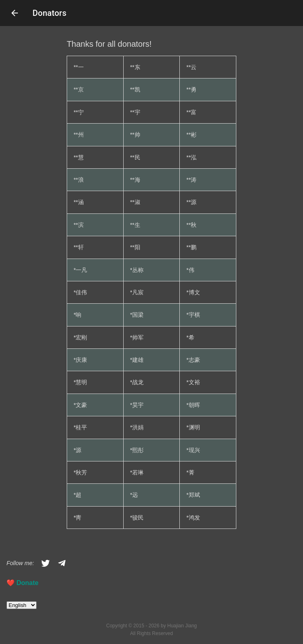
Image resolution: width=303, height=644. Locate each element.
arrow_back (15, 13)
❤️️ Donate (23, 583)
